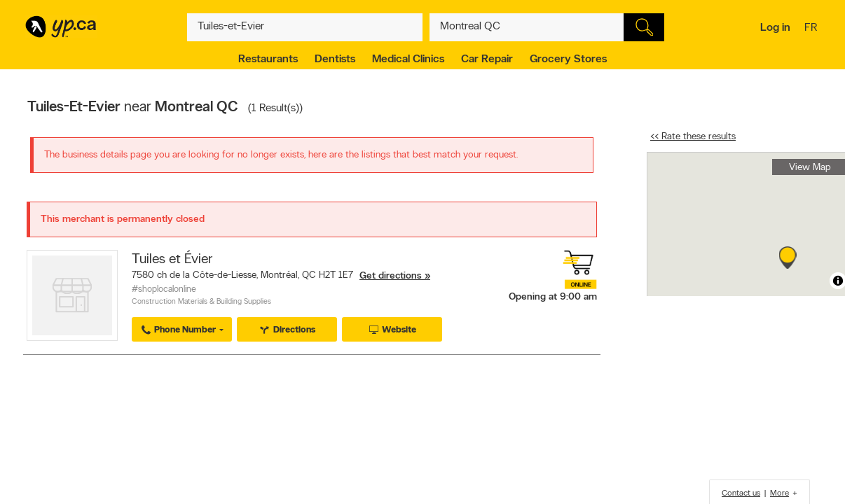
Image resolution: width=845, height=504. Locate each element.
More (779, 493)
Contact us (741, 493)
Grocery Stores (568, 59)
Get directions (391, 276)
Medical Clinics (408, 59)
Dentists (335, 59)
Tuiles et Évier (172, 260)
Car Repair (487, 59)
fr (812, 29)
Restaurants (268, 59)
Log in (775, 28)
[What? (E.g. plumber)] (305, 27)
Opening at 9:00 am (553, 297)
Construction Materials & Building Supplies (201, 302)
